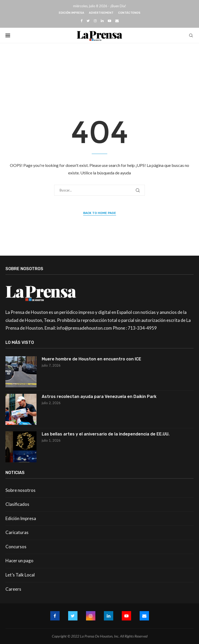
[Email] (117, 21)
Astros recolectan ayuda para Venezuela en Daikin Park (99, 397)
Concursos (16, 547)
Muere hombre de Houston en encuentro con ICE (91, 359)
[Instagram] (95, 21)
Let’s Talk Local (20, 575)
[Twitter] (88, 21)
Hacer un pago (19, 561)
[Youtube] (109, 21)
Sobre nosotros (20, 490)
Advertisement (101, 13)
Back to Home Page (100, 213)
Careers (13, 589)
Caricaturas (17, 532)
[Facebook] (81, 21)
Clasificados (17, 504)
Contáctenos (129, 13)
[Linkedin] (102, 21)
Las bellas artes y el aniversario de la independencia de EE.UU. (106, 434)
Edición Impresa (72, 13)
